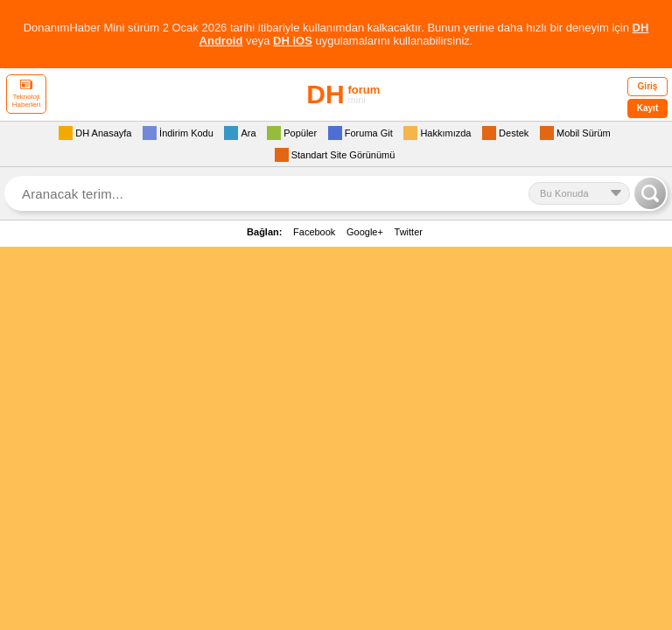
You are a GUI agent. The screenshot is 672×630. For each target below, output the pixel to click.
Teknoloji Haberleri (26, 94)
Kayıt (647, 108)
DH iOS (293, 41)
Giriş (648, 86)
